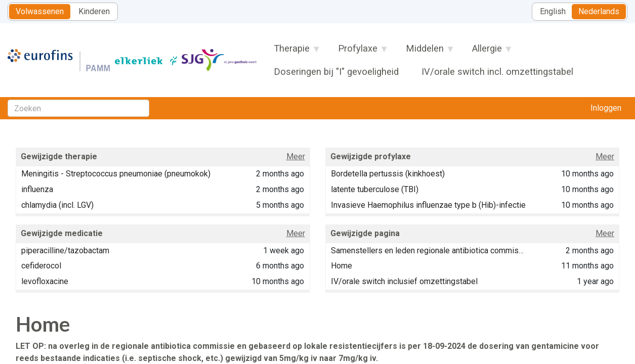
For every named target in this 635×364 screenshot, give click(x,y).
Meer (296, 156)
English (553, 11)
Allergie (487, 52)
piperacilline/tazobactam (65, 251)
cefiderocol (41, 266)
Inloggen (606, 108)
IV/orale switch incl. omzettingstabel (497, 72)
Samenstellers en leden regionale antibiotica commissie (429, 251)
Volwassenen (40, 11)
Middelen (425, 52)
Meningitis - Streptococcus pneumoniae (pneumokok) (116, 174)
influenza (37, 189)
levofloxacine (45, 281)
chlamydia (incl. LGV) (57, 205)
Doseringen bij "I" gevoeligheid (336, 72)
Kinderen (94, 11)
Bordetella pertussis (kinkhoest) (388, 174)
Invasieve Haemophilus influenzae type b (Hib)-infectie (428, 205)
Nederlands (599, 11)
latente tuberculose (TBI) (375, 189)
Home (342, 266)
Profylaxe (358, 52)
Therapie (292, 52)
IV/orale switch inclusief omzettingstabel (404, 281)
